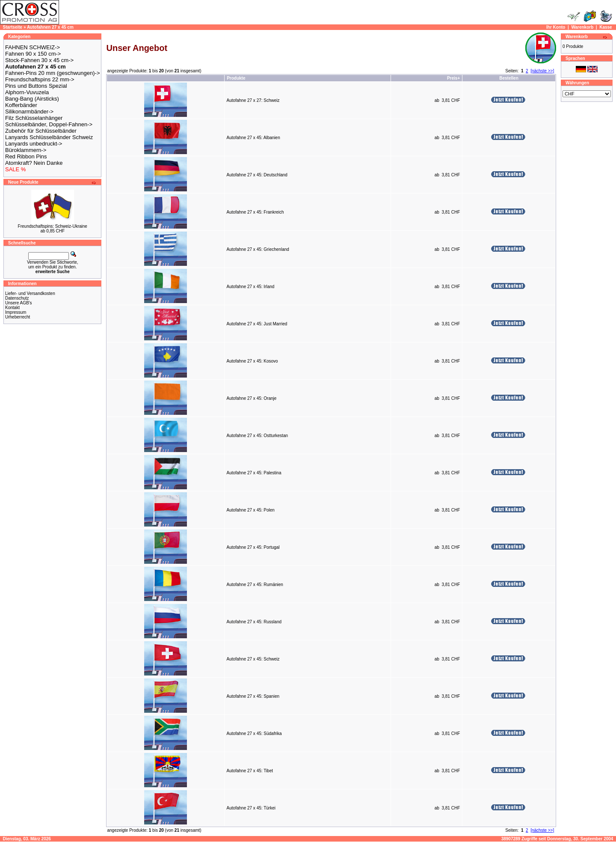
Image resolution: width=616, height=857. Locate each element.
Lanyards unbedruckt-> (34, 144)
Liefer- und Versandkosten (30, 293)
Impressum (16, 312)
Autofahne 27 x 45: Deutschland (257, 175)
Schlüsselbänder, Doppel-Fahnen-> (49, 124)
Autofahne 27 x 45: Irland (251, 287)
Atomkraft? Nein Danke (34, 163)
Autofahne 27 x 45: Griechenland (258, 249)
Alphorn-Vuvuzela (27, 92)
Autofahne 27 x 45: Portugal (253, 547)
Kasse (606, 27)
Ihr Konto (556, 27)
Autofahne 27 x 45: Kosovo (252, 361)
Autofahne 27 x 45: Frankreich (255, 212)
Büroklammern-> (26, 150)
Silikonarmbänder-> (29, 112)
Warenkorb (582, 27)
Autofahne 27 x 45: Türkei (251, 808)
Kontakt (12, 308)
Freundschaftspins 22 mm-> (40, 79)
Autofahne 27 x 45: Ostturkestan (257, 436)
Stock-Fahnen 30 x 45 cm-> (39, 60)
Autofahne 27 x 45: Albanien (253, 138)
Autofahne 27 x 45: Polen (251, 510)
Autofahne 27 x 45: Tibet (250, 771)
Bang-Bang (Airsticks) (32, 99)
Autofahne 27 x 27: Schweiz (253, 100)
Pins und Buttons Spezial (36, 86)
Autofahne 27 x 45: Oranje (252, 398)
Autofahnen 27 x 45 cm (50, 27)
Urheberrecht (18, 317)
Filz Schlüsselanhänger (34, 118)
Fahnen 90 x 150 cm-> (33, 54)
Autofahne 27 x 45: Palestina (254, 473)
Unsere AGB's (19, 303)
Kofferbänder (21, 105)
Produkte (236, 78)
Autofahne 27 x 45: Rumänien (255, 585)
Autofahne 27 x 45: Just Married (257, 324)
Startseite (13, 27)
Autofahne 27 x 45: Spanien (253, 696)
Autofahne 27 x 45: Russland (254, 622)
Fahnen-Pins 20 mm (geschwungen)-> (52, 73)
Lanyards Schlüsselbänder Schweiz (49, 137)
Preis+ (453, 78)
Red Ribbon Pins (26, 156)
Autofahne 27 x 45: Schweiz (253, 659)
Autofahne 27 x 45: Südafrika (254, 734)
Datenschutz (17, 298)
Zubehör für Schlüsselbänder (41, 131)
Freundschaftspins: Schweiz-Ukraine (53, 226)
